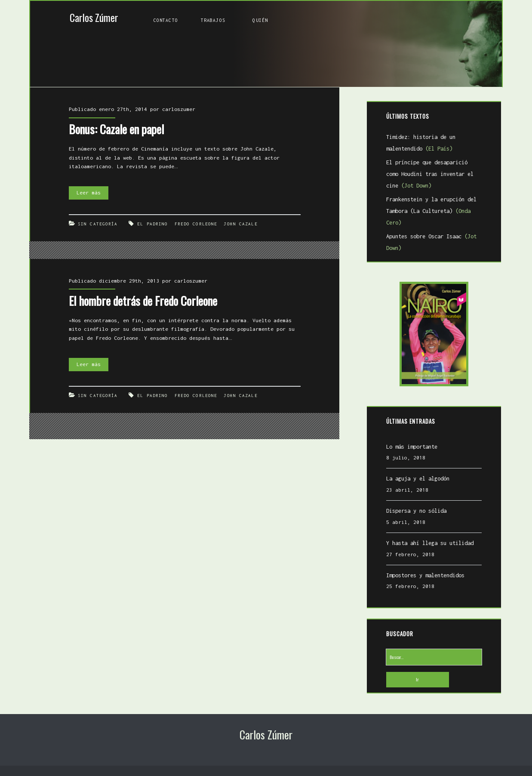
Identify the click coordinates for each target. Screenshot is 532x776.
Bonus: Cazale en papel (116, 129)
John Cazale (240, 224)
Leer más (92, 193)
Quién (260, 20)
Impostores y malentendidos (425, 575)
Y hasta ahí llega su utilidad (430, 543)
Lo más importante (412, 447)
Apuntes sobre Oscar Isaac (431, 242)
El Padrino (152, 224)
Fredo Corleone (196, 224)
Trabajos (213, 20)
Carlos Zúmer (94, 17)
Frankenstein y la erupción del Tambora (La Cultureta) (431, 211)
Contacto (166, 20)
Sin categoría (98, 224)
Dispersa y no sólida (416, 511)
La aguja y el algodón (418, 479)
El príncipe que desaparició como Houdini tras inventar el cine (430, 174)
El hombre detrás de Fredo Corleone (143, 301)
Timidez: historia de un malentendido (421, 143)
